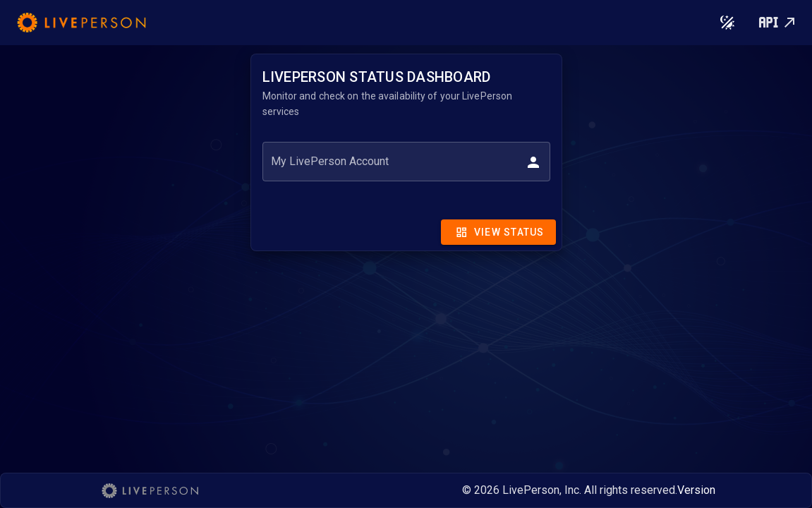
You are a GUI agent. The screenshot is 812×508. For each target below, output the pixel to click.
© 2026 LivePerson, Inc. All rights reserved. (570, 490)
